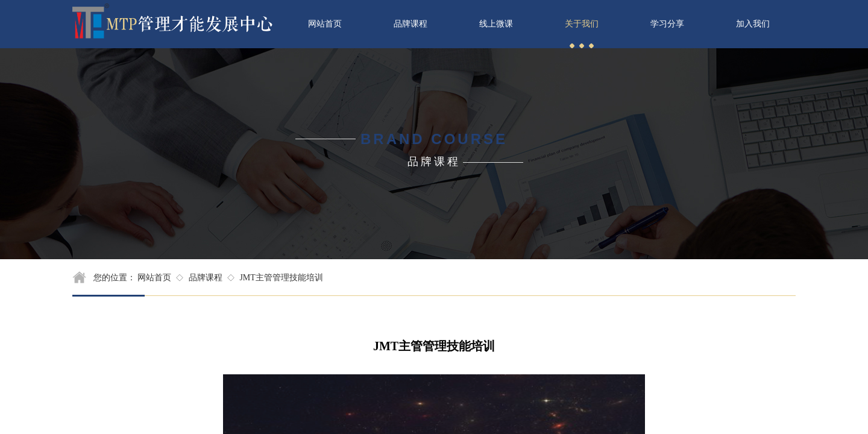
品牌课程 (206, 278)
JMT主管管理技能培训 (281, 278)
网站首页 (154, 278)
